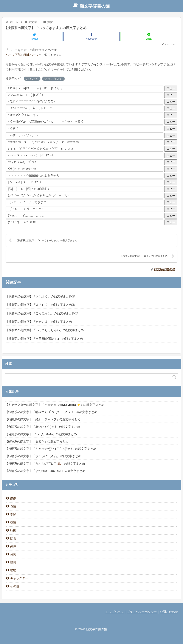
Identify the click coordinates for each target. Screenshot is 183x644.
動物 (13, 570)
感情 (13, 522)
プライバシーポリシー (142, 612)
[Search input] (89, 377)
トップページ (115, 612)
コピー (171, 88)
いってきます (53, 79)
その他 (15, 586)
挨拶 (13, 498)
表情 (13, 506)
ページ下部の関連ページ (22, 55)
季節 (13, 514)
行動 (13, 530)
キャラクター (19, 578)
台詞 (13, 554)
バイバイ (32, 79)
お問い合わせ (169, 612)
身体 (13, 546)
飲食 (13, 538)
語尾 (13, 562)
